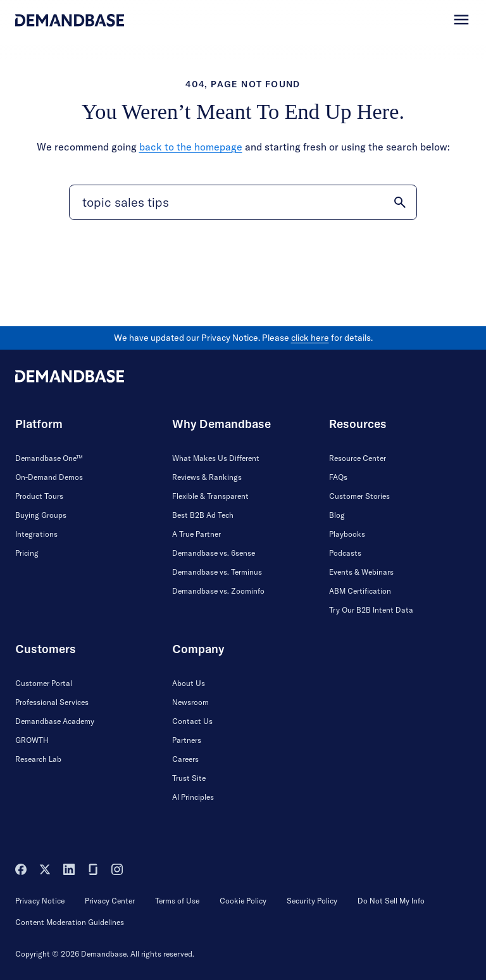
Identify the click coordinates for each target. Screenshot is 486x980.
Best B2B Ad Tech (203, 515)
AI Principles (193, 797)
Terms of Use (177, 901)
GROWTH (32, 740)
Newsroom (190, 702)
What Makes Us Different (216, 458)
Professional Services (52, 702)
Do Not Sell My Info (391, 901)
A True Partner (196, 534)
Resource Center (358, 458)
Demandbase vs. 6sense (214, 553)
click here (310, 338)
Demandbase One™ (49, 458)
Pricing (27, 553)
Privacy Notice (40, 901)
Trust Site (189, 778)
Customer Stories (359, 496)
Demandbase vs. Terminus (217, 572)
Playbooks (347, 534)
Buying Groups (41, 515)
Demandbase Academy (55, 721)
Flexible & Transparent (210, 496)
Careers (185, 759)
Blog (337, 515)
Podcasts (345, 553)
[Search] (243, 202)
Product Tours (39, 496)
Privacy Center (110, 901)
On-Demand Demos (49, 477)
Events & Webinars (361, 572)
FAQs (338, 477)
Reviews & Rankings (207, 477)
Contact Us (192, 721)
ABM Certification (360, 591)
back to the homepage (191, 147)
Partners (187, 740)
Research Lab (38, 759)
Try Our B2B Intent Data (371, 610)
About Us (189, 683)
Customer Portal (44, 683)
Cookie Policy (243, 901)
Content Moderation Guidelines (70, 922)
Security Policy (312, 901)
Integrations (36, 534)
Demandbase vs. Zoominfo (218, 591)
